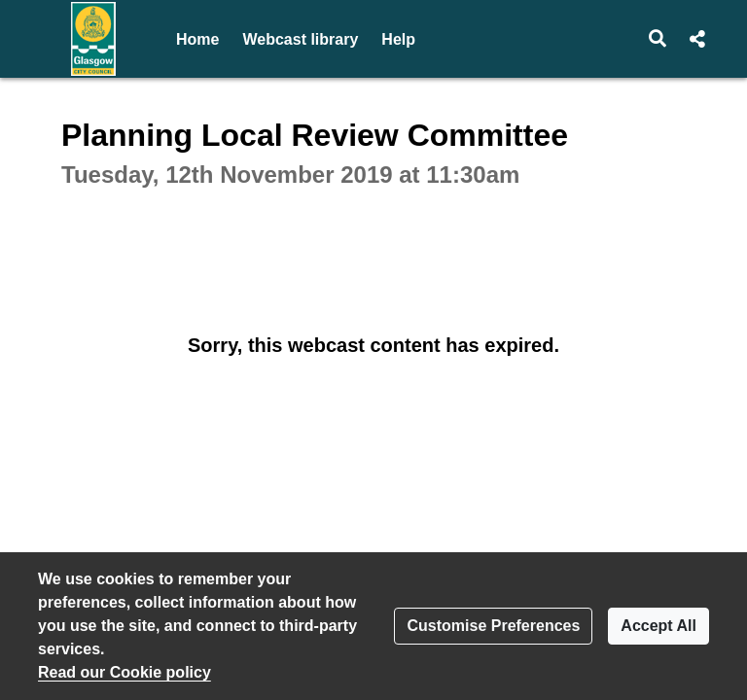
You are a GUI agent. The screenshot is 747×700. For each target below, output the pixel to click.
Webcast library (300, 39)
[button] (658, 39)
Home (197, 39)
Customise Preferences (493, 626)
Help (398, 39)
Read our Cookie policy (124, 672)
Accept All (658, 626)
